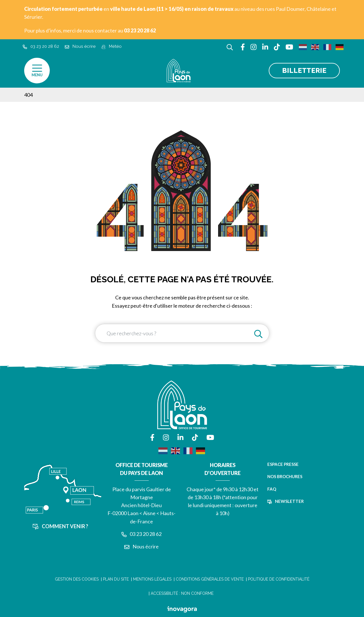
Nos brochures (285, 476)
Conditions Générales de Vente (210, 579)
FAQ (272, 489)
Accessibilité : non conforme (182, 593)
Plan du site (116, 579)
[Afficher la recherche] (230, 46)
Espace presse (283, 464)
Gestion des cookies (77, 579)
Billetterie (304, 70)
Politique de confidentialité (279, 579)
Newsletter (286, 501)
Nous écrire (141, 546)
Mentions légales (152, 579)
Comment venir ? (61, 526)
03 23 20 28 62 (141, 534)
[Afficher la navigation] (37, 71)
